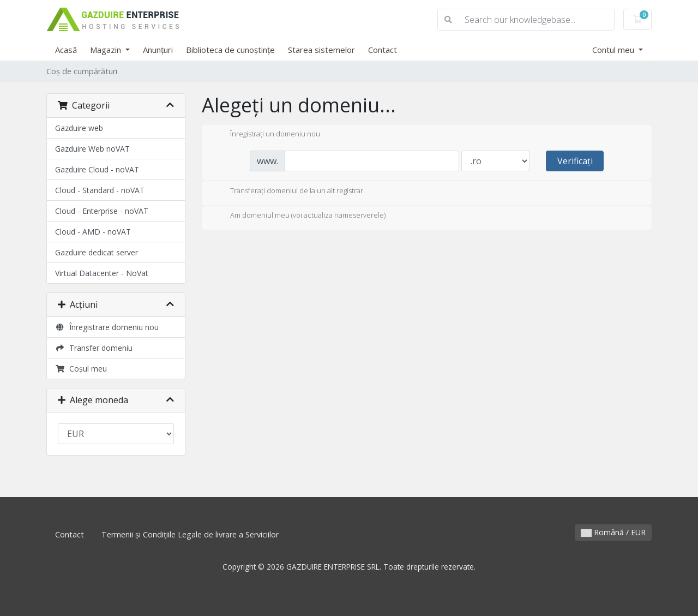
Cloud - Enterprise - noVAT (102, 211)
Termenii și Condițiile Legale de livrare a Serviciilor (190, 534)
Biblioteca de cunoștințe (230, 50)
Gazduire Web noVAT (92, 149)
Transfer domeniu (94, 348)
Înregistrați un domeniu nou (266, 135)
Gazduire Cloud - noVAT (97, 169)
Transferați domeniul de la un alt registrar (288, 192)
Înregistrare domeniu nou (107, 327)
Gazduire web (79, 128)
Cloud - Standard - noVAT (100, 190)
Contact (383, 50)
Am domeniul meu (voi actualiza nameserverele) (299, 216)
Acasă (66, 50)
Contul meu (614, 50)
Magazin (107, 50)
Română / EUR (613, 532)
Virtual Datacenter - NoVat (102, 273)
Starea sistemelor (321, 50)
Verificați (575, 161)
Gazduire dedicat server (97, 252)
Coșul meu (81, 369)
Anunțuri (158, 50)
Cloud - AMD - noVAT (93, 232)
